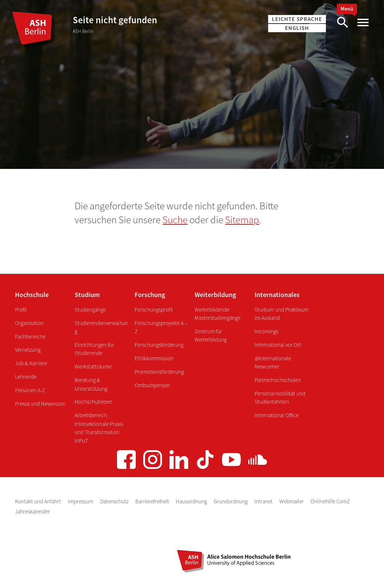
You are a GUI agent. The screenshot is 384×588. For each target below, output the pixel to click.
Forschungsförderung (159, 345)
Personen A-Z (30, 390)
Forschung (150, 295)
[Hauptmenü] (363, 23)
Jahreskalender (32, 511)
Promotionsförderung (159, 372)
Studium (87, 295)
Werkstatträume (93, 366)
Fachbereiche (30, 337)
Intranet (264, 501)
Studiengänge (90, 310)
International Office (277, 415)
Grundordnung (231, 501)
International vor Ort (278, 345)
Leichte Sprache (297, 19)
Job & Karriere (31, 363)
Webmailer (292, 501)
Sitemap (242, 219)
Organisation (29, 323)
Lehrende (26, 377)
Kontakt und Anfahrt (39, 501)
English (297, 28)
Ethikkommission (154, 358)
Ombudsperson (152, 385)
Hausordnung (192, 501)
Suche (175, 219)
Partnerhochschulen (278, 380)
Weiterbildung (215, 295)
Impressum (81, 501)
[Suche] (342, 23)
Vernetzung (28, 350)
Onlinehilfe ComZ (330, 501)
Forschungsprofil (154, 310)
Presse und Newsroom (40, 404)
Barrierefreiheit (153, 501)
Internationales (277, 295)
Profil (21, 310)
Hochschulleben (93, 402)
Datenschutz (115, 501)
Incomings (266, 331)
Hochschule (32, 295)
